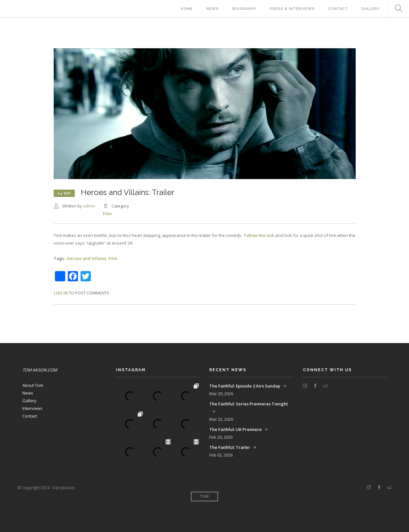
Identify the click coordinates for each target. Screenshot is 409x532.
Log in (61, 293)
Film (107, 214)
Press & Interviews (292, 9)
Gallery (370, 9)
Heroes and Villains (86, 258)
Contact (338, 9)
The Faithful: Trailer (230, 447)
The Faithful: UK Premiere (235, 429)
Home (187, 9)
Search (396, 9)
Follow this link (259, 235)
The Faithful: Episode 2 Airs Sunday (245, 386)
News (213, 9)
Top (205, 497)
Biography (244, 9)
